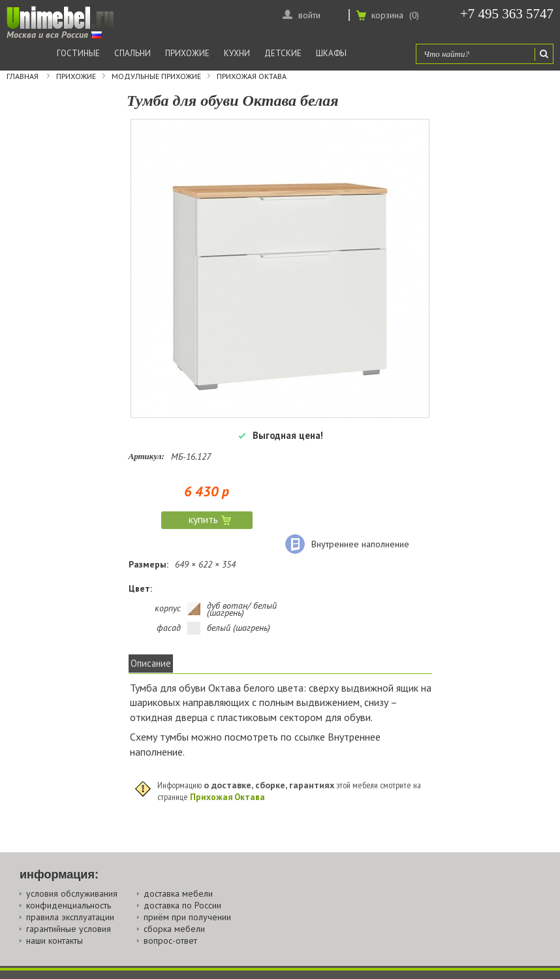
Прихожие (187, 53)
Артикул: (147, 456)
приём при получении (187, 917)
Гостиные (78, 53)
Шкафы (331, 53)
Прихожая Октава (252, 76)
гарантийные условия (69, 929)
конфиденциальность (69, 905)
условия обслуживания (72, 893)
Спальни (132, 53)
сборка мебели (174, 929)
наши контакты (54, 940)
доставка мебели (178, 893)
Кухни (237, 53)
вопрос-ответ (170, 940)
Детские (283, 53)
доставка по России (182, 905)
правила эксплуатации (70, 917)
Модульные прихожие (156, 76)
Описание (151, 663)
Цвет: (140, 588)
